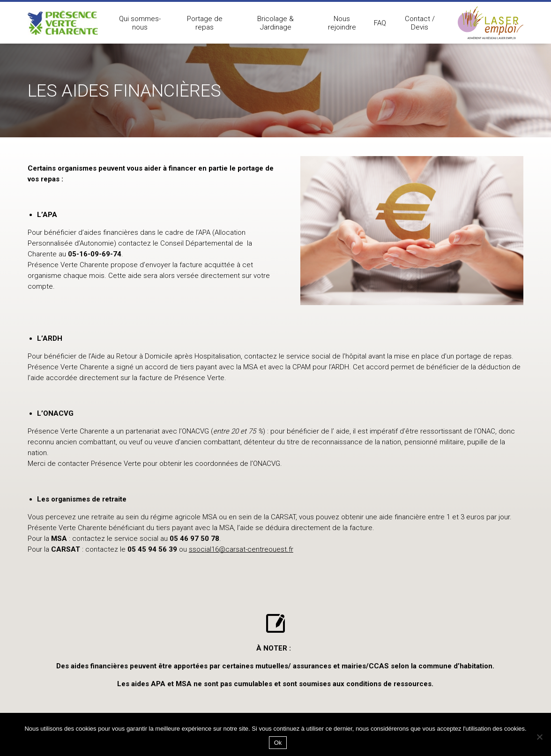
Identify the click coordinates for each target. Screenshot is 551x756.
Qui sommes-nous (140, 23)
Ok (278, 743)
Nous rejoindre (342, 23)
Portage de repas (205, 23)
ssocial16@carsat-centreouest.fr (241, 549)
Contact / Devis (420, 23)
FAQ (380, 23)
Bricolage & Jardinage (275, 23)
